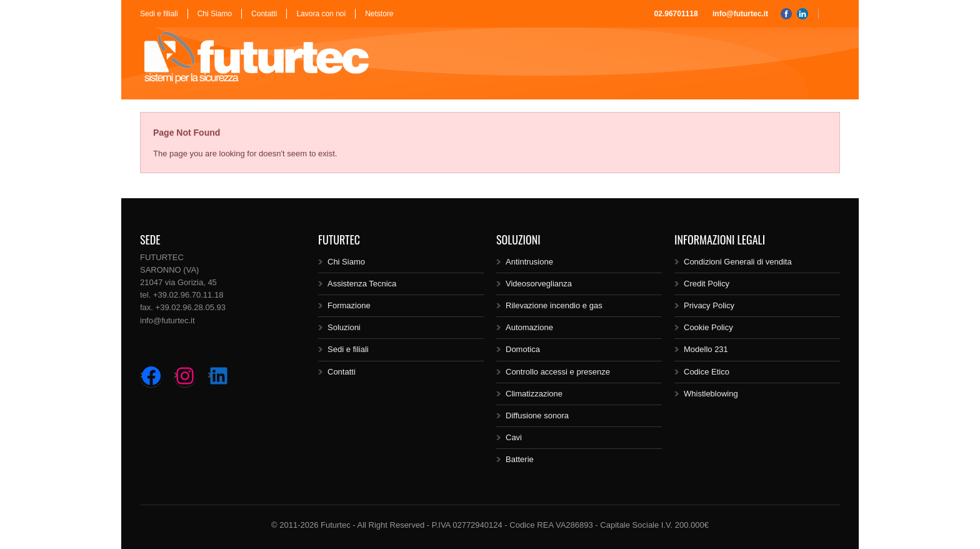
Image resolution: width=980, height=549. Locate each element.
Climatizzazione (534, 394)
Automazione (529, 327)
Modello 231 (706, 349)
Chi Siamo (215, 14)
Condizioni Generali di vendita (738, 262)
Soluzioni (344, 327)
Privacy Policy (709, 305)
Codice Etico (707, 372)
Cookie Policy (708, 327)
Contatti (264, 14)
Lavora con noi (321, 14)
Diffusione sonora (537, 416)
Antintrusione (529, 262)
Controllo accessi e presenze (558, 372)
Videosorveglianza (539, 284)
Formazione (349, 305)
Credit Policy (707, 284)
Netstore (379, 14)
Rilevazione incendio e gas (554, 305)
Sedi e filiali (159, 14)
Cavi (514, 437)
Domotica (523, 349)
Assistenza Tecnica (362, 284)
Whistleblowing (711, 394)
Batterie (520, 459)
